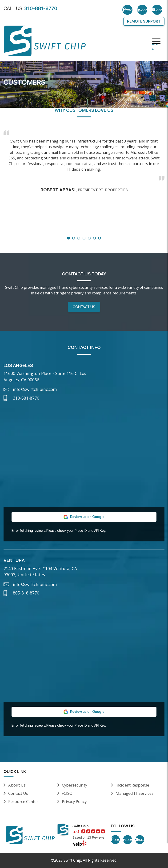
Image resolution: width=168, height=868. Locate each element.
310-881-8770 (41, 8)
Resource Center (23, 801)
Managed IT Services (134, 793)
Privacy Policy (74, 801)
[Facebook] (127, 10)
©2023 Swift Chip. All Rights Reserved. (84, 860)
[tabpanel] (84, 159)
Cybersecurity (74, 785)
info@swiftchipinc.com (35, 389)
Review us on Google (84, 517)
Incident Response (132, 785)
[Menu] (156, 42)
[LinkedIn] (142, 10)
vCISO (67, 793)
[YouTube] (157, 10)
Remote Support (144, 21)
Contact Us (84, 307)
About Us (17, 785)
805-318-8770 (26, 593)
